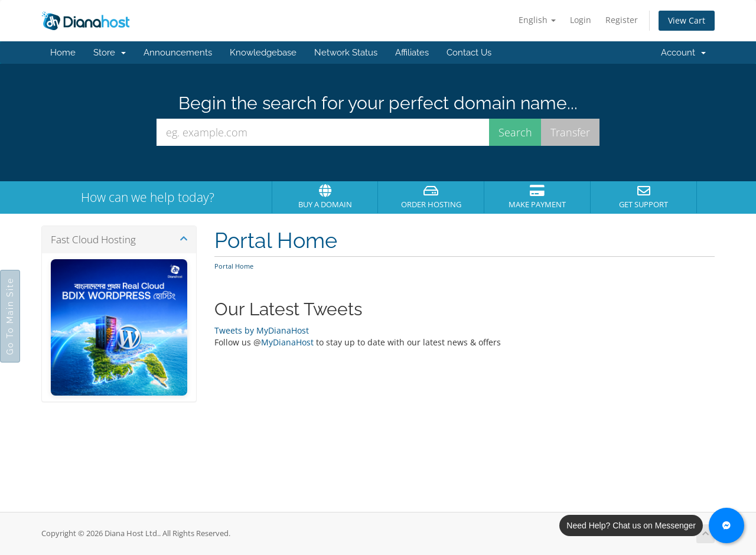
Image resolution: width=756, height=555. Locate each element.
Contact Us (469, 53)
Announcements (178, 53)
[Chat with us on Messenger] (726, 525)
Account (683, 53)
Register (622, 20)
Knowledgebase (263, 53)
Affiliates (412, 53)
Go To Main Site (10, 316)
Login (581, 20)
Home (63, 53)
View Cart (687, 20)
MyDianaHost (287, 342)
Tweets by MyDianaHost (262, 330)
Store (110, 53)
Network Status (346, 53)
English (537, 20)
